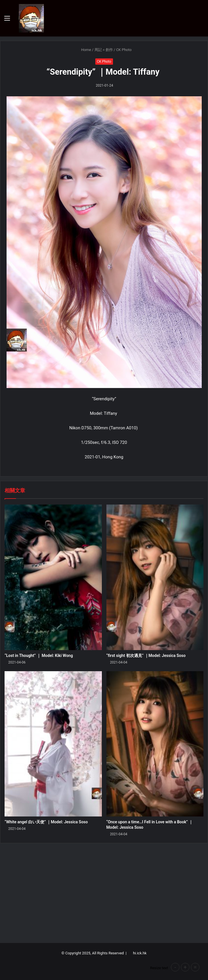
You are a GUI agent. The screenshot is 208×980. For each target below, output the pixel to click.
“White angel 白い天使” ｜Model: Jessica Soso (46, 822)
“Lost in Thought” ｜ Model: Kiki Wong (39, 656)
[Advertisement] (104, 895)
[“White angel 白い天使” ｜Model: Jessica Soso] (53, 744)
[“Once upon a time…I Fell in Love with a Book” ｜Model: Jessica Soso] (155, 744)
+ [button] (185, 967)
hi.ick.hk (140, 953)
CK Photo (124, 50)
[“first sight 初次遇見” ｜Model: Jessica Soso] (155, 577)
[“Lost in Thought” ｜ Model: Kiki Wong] (53, 577)
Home (84, 50)
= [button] (195, 967)
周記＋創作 (104, 50)
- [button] (175, 967)
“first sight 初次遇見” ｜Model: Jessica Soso (146, 656)
